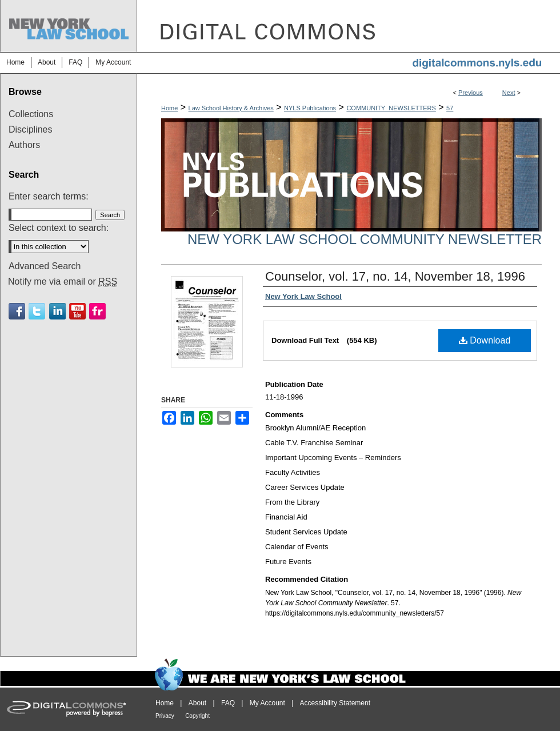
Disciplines (30, 129)
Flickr (97, 311)
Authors (24, 145)
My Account (267, 703)
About (197, 703)
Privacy (165, 716)
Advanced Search (45, 266)
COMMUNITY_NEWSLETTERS (391, 108)
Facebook (17, 311)
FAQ (228, 703)
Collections (31, 114)
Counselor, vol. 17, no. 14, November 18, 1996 (395, 276)
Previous (471, 93)
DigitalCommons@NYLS (349, 26)
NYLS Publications (310, 108)
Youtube (77, 311)
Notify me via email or (63, 282)
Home (169, 108)
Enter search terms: (49, 196)
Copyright (197, 716)
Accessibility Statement (335, 703)
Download (485, 340)
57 (450, 108)
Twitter (37, 311)
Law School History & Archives (231, 108)
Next (509, 93)
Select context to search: (59, 228)
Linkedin (57, 311)
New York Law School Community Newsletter (365, 239)
